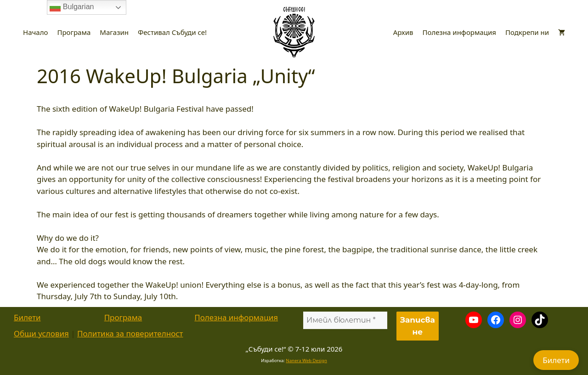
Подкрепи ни (527, 32)
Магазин (114, 32)
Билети (27, 317)
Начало (35, 32)
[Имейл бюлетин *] (345, 320)
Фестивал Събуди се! (172, 32)
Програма (74, 32)
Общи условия (41, 333)
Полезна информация (459, 32)
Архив (403, 32)
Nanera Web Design (306, 361)
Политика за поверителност (130, 333)
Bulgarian (72, 7)
